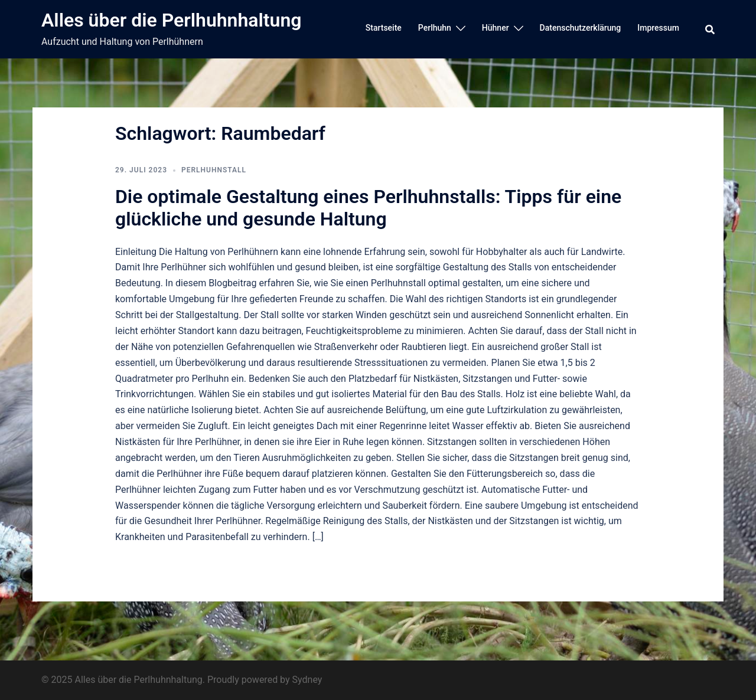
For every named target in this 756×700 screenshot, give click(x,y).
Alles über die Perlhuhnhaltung (172, 20)
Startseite (384, 28)
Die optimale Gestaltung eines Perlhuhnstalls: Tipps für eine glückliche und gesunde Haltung (368, 208)
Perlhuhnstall (214, 170)
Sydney (307, 680)
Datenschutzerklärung (581, 28)
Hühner (496, 28)
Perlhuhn (435, 28)
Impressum (658, 28)
